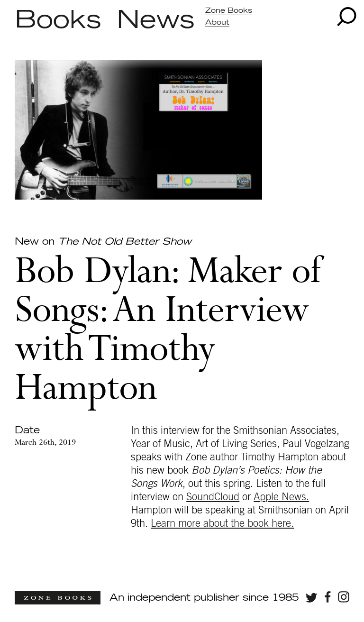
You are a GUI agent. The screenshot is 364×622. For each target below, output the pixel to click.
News (156, 20)
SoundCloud (213, 497)
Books (58, 20)
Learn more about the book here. (222, 523)
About (217, 23)
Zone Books (229, 11)
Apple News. (281, 497)
